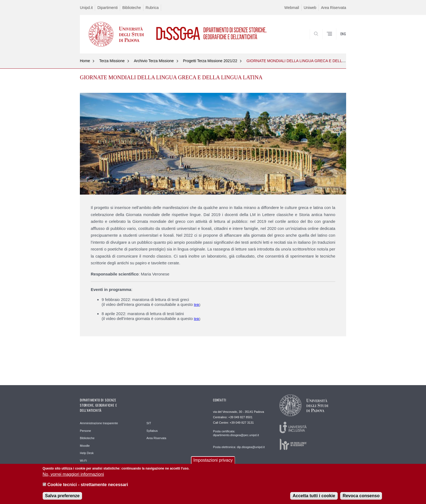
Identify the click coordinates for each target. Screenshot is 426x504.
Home (85, 61)
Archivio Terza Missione (154, 61)
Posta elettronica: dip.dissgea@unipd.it (239, 447)
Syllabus (152, 431)
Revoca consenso (361, 497)
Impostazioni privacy (213, 462)
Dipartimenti (107, 8)
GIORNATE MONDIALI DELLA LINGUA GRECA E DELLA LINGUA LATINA (310, 61)
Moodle (85, 446)
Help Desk (87, 453)
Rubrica (152, 8)
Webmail (292, 8)
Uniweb (310, 8)
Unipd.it (86, 8)
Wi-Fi (83, 461)
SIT (149, 423)
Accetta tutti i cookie (314, 497)
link (197, 305)
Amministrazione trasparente (99, 423)
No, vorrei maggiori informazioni (73, 476)
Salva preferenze (62, 497)
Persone (85, 431)
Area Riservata (333, 8)
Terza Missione (112, 61)
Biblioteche (132, 8)
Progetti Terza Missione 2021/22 (210, 61)
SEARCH (337, 40)
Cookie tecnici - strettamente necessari (88, 486)
